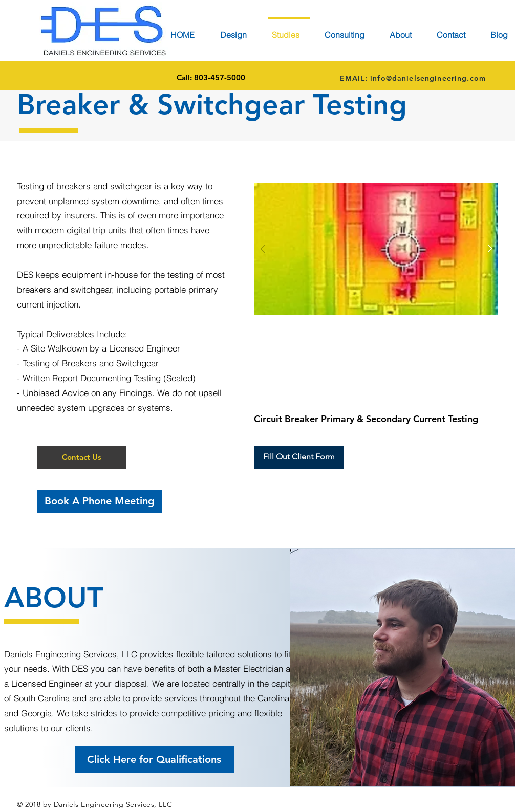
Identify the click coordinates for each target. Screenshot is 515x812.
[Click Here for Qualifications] (154, 760)
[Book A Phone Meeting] (100, 501)
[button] (81, 457)
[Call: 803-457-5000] (211, 78)
